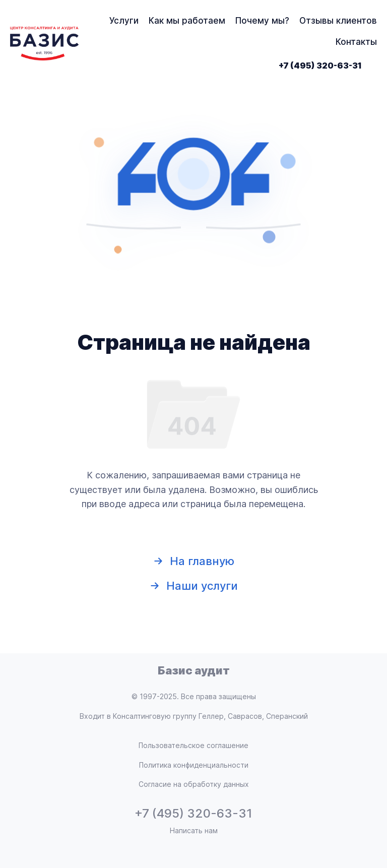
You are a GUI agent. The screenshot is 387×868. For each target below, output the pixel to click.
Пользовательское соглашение (193, 745)
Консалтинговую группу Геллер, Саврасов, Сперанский (210, 716)
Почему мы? (262, 21)
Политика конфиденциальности (194, 765)
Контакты (356, 42)
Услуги (124, 21)
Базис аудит (194, 670)
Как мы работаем (187, 21)
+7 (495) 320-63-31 (320, 66)
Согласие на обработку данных (194, 784)
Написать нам (194, 830)
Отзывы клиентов (338, 21)
